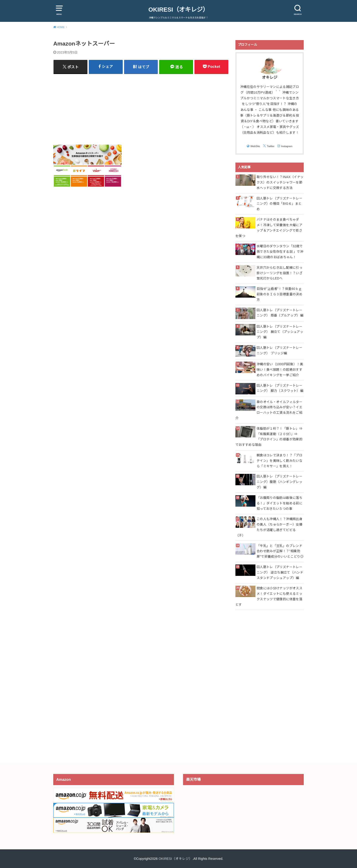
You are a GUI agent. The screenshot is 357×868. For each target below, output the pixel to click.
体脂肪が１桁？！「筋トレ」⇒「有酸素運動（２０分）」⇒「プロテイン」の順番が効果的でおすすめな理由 (269, 437)
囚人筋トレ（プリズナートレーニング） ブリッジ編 (279, 350)
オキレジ (270, 78)
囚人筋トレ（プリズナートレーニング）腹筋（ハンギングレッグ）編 (279, 482)
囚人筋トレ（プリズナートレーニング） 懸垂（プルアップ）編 (280, 313)
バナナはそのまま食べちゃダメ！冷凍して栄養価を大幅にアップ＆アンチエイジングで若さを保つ (269, 228)
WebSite (255, 146)
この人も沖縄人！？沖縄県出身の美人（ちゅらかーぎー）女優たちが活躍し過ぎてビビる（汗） (269, 527)
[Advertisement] (141, 109)
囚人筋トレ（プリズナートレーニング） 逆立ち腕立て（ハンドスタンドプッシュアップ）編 (280, 572)
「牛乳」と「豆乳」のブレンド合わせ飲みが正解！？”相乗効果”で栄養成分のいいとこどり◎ (280, 551)
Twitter (271, 146)
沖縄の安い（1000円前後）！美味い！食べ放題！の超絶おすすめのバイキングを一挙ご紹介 (280, 370)
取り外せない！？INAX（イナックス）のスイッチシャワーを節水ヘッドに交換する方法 (280, 182)
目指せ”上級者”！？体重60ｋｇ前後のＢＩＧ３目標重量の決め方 (279, 294)
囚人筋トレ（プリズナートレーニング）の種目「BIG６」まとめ (279, 204)
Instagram (287, 146)
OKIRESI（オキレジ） (178, 10)
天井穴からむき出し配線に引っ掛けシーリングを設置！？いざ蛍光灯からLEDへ (279, 273)
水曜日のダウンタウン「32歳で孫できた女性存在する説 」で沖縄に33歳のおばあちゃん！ (280, 252)
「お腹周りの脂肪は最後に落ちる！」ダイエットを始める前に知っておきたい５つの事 (279, 503)
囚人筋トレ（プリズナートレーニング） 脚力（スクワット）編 (280, 388)
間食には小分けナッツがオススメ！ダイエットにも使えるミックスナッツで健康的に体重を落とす (269, 596)
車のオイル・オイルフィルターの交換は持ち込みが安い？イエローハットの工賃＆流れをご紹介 (269, 410)
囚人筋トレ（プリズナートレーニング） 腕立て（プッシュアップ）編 (280, 332)
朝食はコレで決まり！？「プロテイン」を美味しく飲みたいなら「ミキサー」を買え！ (279, 461)
